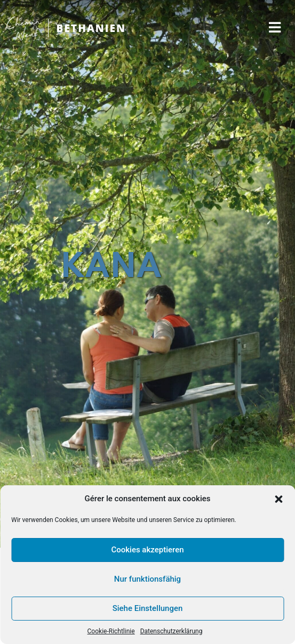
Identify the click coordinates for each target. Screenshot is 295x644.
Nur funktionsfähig (147, 579)
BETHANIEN (91, 28)
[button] (278, 499)
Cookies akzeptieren (147, 550)
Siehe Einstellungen (148, 608)
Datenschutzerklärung (172, 631)
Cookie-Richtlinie (111, 631)
